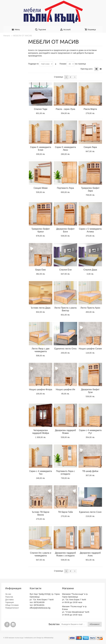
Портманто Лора (65, 188)
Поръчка (9, 597)
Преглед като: (87, 69)
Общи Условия (12, 605)
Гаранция (9, 602)
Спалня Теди (41, 109)
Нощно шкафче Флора (41, 389)
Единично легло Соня (90, 512)
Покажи (63, 64)
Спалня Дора (90, 270)
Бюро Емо (41, 270)
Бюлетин (54, 624)
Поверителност (12, 608)
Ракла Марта (90, 109)
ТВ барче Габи (65, 512)
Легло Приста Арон (90, 308)
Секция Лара (90, 147)
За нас (8, 594)
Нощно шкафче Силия (90, 349)
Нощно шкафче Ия (65, 389)
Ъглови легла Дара (41, 308)
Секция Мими (41, 188)
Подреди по (33, 64)
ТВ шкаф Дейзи (90, 471)
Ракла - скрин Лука (65, 109)
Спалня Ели (65, 270)
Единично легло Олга (65, 349)
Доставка (9, 600)
